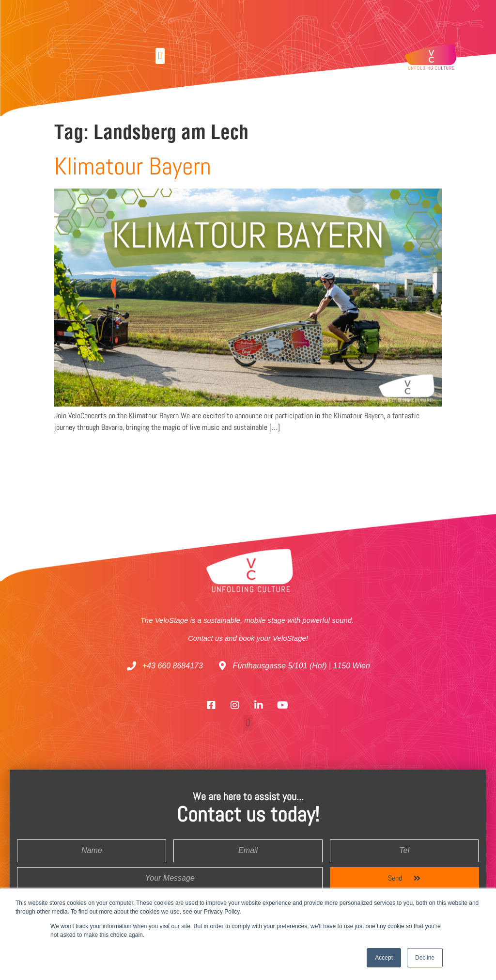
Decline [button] (425, 958)
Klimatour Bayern (133, 166)
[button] (160, 56)
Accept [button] (384, 958)
